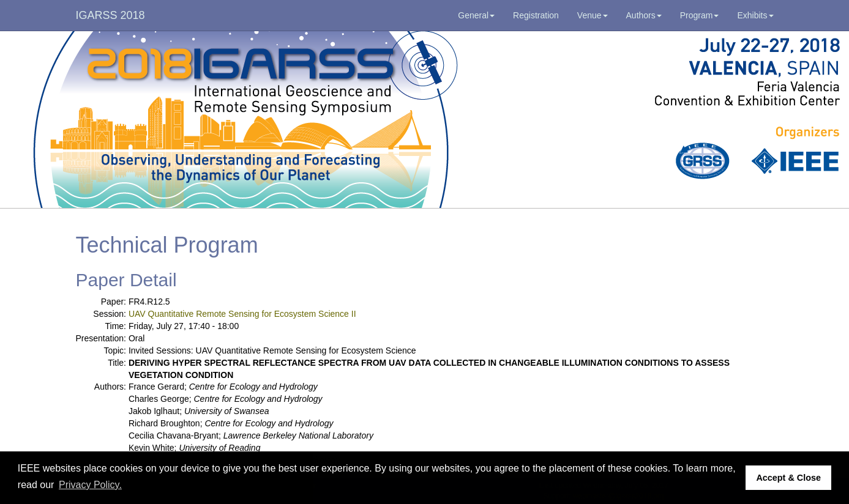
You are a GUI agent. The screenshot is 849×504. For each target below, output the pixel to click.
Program (700, 15)
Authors (644, 15)
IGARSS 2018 (110, 15)
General (476, 15)
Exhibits (755, 15)
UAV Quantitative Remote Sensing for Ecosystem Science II (242, 314)
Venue (593, 15)
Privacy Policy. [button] (90, 485)
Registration (536, 15)
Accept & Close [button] (788, 478)
